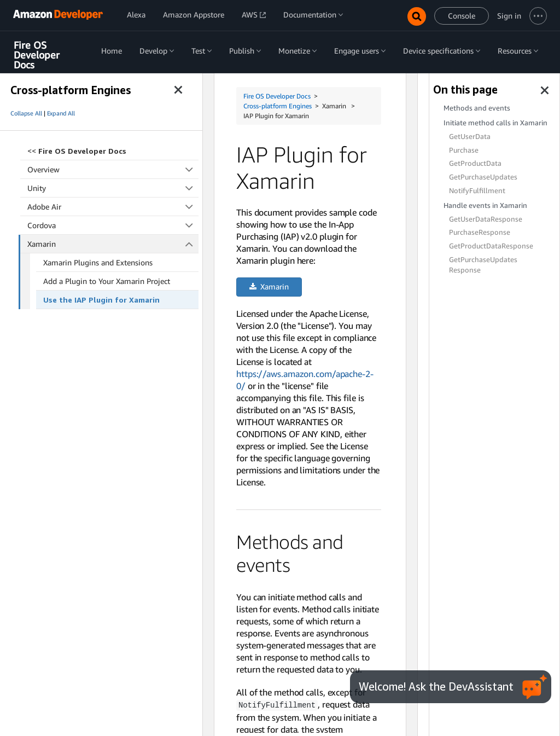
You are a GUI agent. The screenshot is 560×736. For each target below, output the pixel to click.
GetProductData (475, 163)
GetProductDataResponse (491, 246)
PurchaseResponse (480, 232)
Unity (113, 188)
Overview (113, 169)
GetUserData (470, 137)
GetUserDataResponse (486, 219)
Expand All (61, 113)
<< (77, 151)
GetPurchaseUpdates (483, 177)
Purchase (464, 150)
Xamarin (113, 244)
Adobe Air (113, 207)
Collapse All (26, 113)
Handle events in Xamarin (485, 205)
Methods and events (477, 108)
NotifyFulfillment (477, 191)
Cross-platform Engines (278, 106)
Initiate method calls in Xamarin (495, 123)
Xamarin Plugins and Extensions (98, 262)
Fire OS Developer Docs (37, 55)
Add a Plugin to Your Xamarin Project (107, 281)
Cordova (113, 225)
